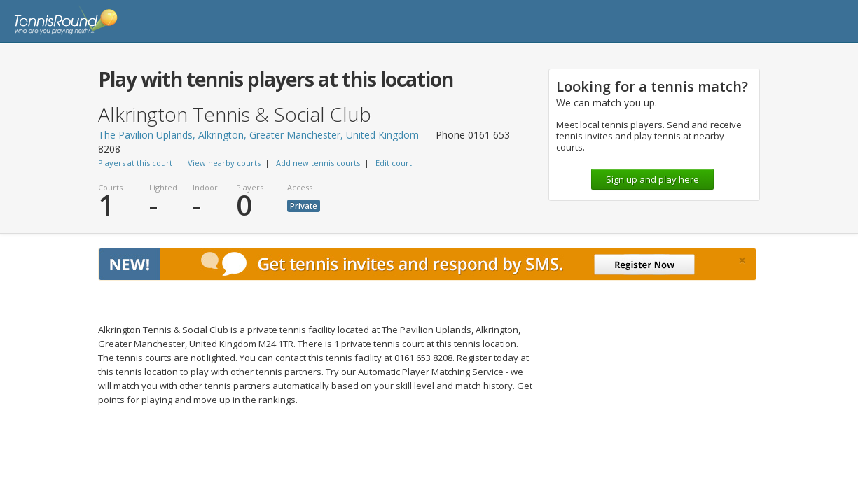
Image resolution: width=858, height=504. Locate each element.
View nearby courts (224, 163)
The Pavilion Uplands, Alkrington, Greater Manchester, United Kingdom (258, 135)
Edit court (394, 163)
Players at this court (135, 163)
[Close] (742, 260)
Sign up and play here (652, 179)
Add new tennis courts (318, 163)
